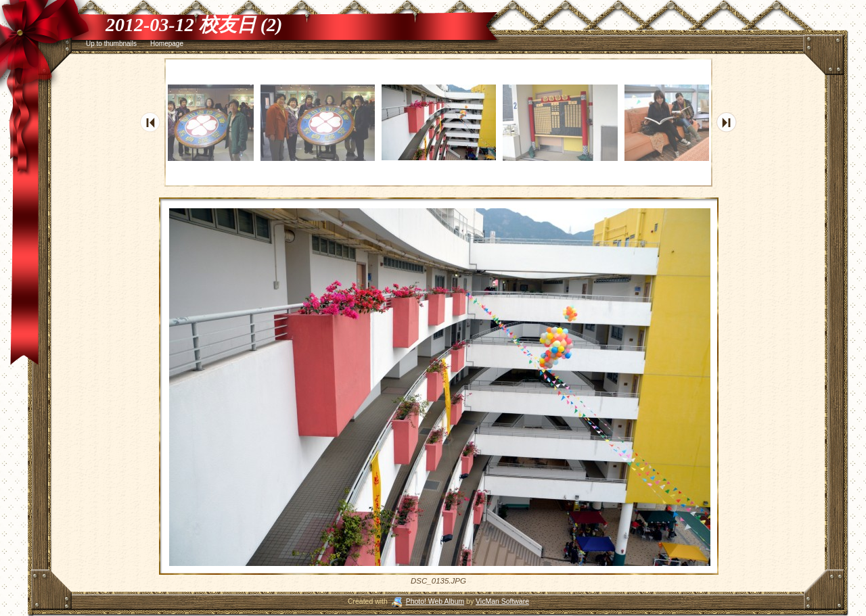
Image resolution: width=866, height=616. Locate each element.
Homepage (167, 44)
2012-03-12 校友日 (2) (194, 25)
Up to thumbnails (111, 44)
